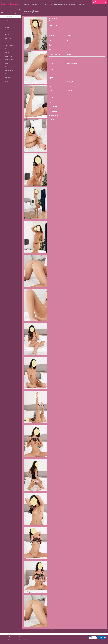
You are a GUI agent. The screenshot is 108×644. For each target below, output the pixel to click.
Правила (5, 637)
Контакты (29, 637)
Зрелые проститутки (46, 4)
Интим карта (44, 6)
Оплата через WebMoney (16, 637)
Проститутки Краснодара (30, 4)
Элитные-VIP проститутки (77, 4)
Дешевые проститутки (61, 4)
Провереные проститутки (31, 6)
